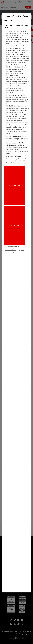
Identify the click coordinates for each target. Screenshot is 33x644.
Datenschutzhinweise (11, 250)
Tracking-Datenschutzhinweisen (15, 163)
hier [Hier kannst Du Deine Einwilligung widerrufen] (13, 48)
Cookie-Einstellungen (13, 247)
